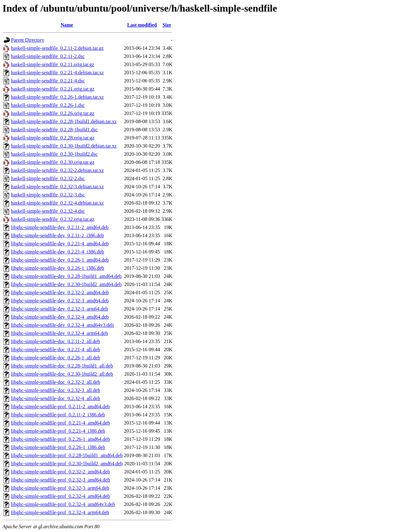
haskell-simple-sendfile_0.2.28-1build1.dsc (54, 130)
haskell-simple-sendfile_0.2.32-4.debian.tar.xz (57, 203)
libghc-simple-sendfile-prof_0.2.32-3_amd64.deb (60, 480)
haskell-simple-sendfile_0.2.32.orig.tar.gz (53, 219)
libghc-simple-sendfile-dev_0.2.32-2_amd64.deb (60, 292)
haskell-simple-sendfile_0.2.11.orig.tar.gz (53, 64)
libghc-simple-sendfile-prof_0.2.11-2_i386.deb (58, 415)
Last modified (142, 25)
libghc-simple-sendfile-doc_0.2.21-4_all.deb (56, 349)
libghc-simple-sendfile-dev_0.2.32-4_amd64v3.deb (62, 325)
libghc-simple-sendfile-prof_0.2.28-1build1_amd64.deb (67, 455)
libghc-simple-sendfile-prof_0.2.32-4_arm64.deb (60, 512)
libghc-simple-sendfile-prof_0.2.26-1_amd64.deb (60, 439)
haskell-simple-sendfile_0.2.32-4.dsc (48, 211)
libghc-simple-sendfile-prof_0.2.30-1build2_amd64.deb (67, 464)
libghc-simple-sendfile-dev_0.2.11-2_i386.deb (57, 235)
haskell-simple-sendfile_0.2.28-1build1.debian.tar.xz (64, 121)
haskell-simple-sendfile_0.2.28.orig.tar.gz (53, 138)
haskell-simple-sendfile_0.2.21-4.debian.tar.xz (57, 73)
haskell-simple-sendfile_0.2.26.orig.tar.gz (53, 113)
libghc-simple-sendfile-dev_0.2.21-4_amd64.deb (60, 244)
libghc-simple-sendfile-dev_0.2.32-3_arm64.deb (60, 309)
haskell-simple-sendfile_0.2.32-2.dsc (48, 178)
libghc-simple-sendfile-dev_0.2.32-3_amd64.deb (60, 301)
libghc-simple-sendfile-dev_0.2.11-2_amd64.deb (60, 227)
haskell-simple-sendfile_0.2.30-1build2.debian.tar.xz (64, 146)
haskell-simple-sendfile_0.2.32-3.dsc (48, 195)
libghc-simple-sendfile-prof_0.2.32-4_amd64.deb (60, 496)
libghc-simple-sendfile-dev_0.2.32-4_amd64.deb (60, 317)
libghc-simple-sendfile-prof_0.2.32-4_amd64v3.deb (63, 504)
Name (67, 25)
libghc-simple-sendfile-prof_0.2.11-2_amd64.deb (60, 407)
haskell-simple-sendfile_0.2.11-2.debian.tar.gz (57, 48)
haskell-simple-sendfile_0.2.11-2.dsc (48, 56)
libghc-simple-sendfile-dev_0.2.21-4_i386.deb (57, 252)
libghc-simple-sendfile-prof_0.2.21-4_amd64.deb (60, 423)
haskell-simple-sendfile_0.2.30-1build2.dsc (54, 154)
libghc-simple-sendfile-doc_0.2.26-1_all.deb (56, 358)
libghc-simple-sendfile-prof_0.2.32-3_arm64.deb (60, 488)
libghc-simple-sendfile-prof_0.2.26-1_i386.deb (58, 447)
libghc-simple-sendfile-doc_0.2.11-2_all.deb (55, 341)
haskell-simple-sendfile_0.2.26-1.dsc (48, 105)
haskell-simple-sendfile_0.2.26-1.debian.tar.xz (57, 97)
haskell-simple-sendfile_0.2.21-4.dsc (48, 81)
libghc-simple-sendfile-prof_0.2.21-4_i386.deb (58, 431)
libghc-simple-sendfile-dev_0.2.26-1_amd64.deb (60, 260)
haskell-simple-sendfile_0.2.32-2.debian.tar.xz (57, 170)
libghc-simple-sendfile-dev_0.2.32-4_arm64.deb (60, 333)
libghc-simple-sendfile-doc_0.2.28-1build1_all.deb (62, 366)
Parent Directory (28, 40)
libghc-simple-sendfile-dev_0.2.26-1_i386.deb (57, 268)
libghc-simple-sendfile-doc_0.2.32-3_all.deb (56, 390)
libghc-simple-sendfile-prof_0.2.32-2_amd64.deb (60, 472)
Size (167, 25)
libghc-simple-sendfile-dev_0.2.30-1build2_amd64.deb (66, 284)
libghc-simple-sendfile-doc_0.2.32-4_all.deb (56, 398)
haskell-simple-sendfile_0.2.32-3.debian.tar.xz (57, 187)
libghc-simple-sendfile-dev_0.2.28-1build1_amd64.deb (66, 276)
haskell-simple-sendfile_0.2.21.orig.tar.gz (53, 89)
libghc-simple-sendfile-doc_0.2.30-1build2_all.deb (62, 374)
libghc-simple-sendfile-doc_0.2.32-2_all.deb (56, 382)
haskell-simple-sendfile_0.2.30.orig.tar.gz (53, 162)
